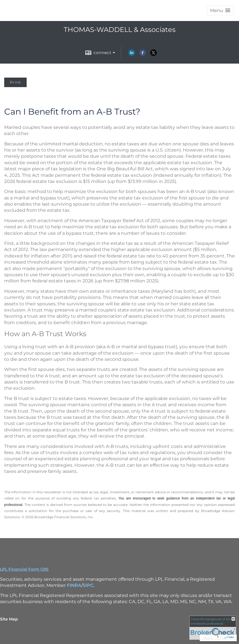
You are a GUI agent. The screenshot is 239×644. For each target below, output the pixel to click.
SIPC (88, 585)
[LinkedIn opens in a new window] (132, 55)
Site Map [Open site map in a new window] (9, 619)
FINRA (74, 585)
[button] (220, 11)
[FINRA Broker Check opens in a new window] (213, 628)
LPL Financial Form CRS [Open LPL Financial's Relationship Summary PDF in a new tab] (24, 569)
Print (15, 82)
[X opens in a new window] (153, 55)
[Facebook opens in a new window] (143, 55)
